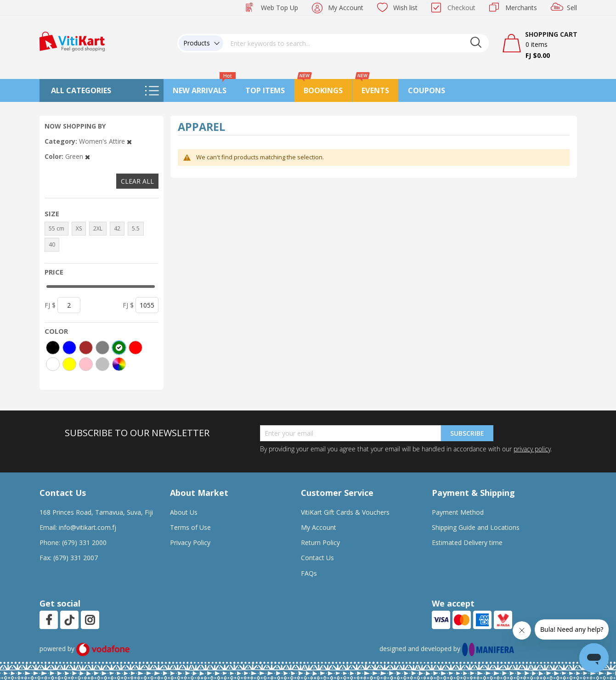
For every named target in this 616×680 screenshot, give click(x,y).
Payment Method (458, 512)
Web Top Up (280, 8)
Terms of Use (190, 527)
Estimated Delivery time (467, 542)
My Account (346, 8)
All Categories (81, 90)
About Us (184, 512)
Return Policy (320, 542)
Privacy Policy (190, 542)
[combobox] (356, 43)
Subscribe (467, 433)
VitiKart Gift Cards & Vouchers (345, 512)
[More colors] (119, 364)
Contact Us (317, 558)
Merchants (521, 8)
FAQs (309, 573)
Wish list (405, 8)
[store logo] (72, 41)
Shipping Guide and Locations (476, 527)
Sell (572, 8)
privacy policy (532, 449)
